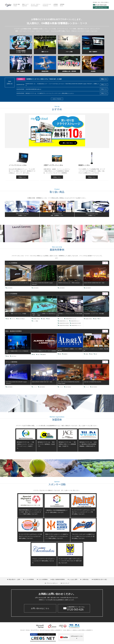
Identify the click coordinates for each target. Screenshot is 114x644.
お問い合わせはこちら (40, 608)
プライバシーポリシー (52, 583)
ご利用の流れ (85, 579)
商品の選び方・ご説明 (14, 579)
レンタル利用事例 (29, 579)
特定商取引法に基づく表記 (100, 579)
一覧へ (106, 263)
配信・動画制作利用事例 (58, 579)
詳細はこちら (104, 79)
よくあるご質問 (73, 579)
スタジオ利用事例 (43, 579)
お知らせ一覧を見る (57, 99)
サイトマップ (66, 583)
